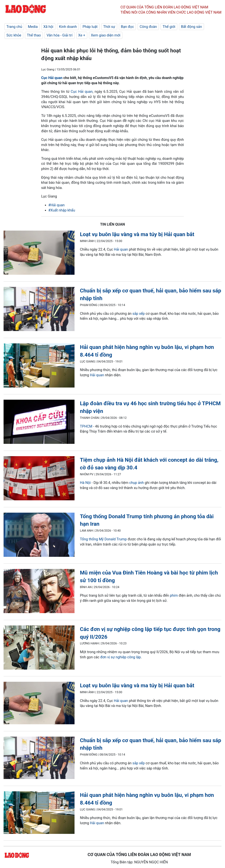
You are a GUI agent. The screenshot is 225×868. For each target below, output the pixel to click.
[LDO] (39, 253)
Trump (122, 539)
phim (174, 595)
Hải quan (121, 249)
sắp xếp (139, 314)
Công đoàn (148, 27)
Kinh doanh (68, 27)
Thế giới (169, 27)
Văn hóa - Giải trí (59, 35)
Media (33, 27)
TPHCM (86, 426)
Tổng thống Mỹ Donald (98, 539)
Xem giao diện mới (106, 35)
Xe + (82, 35)
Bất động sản (191, 27)
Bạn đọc (127, 27)
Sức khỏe (14, 35)
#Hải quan (57, 205)
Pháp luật (90, 27)
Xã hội (48, 27)
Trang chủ (14, 27)
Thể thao (34, 35)
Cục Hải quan (52, 78)
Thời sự (109, 27)
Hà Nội (85, 483)
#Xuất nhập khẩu (62, 210)
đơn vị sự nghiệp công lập (121, 657)
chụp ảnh (137, 483)
